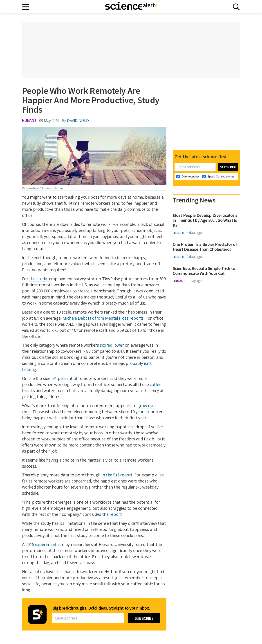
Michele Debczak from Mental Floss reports (103, 318)
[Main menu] (26, 7)
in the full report (117, 475)
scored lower (112, 345)
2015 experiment (40, 544)
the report (112, 514)
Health (178, 233)
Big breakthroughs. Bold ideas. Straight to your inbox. (101, 608)
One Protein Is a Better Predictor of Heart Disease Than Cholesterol (205, 247)
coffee (156, 384)
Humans (29, 120)
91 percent (62, 378)
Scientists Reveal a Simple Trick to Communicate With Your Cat (204, 271)
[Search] (236, 7)
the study (38, 279)
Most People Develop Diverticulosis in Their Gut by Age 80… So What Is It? (205, 220)
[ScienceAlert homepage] (131, 7)
